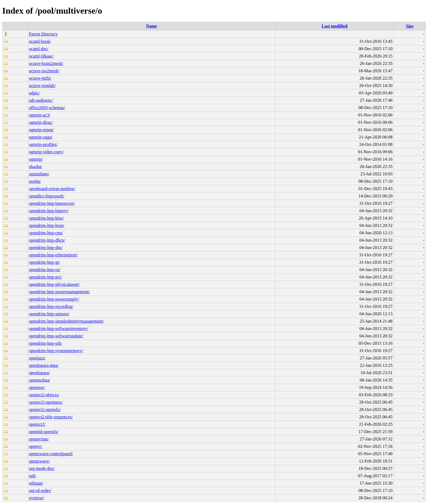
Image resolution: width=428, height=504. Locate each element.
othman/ (36, 483)
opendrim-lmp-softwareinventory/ (59, 328)
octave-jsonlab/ (42, 85)
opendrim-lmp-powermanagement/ (59, 292)
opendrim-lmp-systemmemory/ (56, 351)
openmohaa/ (40, 380)
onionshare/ (39, 174)
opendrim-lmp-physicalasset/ (54, 284)
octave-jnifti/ (40, 78)
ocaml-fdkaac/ (41, 56)
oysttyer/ (37, 498)
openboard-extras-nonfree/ (52, 189)
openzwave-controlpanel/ (51, 454)
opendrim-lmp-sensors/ (49, 314)
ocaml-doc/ (39, 49)
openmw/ (37, 387)
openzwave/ (39, 461)
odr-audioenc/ (41, 100)
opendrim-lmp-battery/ (49, 211)
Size (410, 26)
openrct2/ (37, 424)
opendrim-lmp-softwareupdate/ (56, 336)
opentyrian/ (39, 439)
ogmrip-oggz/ (41, 137)
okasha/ (36, 166)
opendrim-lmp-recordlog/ (51, 306)
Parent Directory (43, 34)
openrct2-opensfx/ (45, 409)
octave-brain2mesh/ (46, 63)
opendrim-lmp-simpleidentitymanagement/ (66, 321)
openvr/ (36, 446)
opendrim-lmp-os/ (45, 270)
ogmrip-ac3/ (40, 115)
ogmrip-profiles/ (43, 144)
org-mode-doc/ (42, 468)
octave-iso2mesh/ (44, 71)
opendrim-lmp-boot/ (47, 225)
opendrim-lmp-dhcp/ (47, 240)
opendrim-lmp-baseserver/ (52, 203)
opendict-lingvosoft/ (47, 196)
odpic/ (34, 93)
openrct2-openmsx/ (46, 402)
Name (151, 26)
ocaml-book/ (40, 41)
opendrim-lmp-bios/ (46, 218)
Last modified (335, 26)
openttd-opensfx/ (44, 432)
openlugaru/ (39, 373)
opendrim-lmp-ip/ (44, 262)
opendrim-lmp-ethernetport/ (53, 255)
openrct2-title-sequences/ (51, 417)
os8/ (33, 476)
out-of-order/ (40, 490)
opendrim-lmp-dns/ (46, 247)
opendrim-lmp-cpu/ (46, 233)
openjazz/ (37, 358)
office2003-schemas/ (47, 108)
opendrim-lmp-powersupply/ (54, 299)
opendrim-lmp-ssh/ (46, 343)
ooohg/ (35, 181)
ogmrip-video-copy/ (46, 152)
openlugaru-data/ (44, 365)
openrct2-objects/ (44, 395)
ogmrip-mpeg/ (41, 130)
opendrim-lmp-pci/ (45, 277)
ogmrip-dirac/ (41, 122)
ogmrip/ (36, 159)
